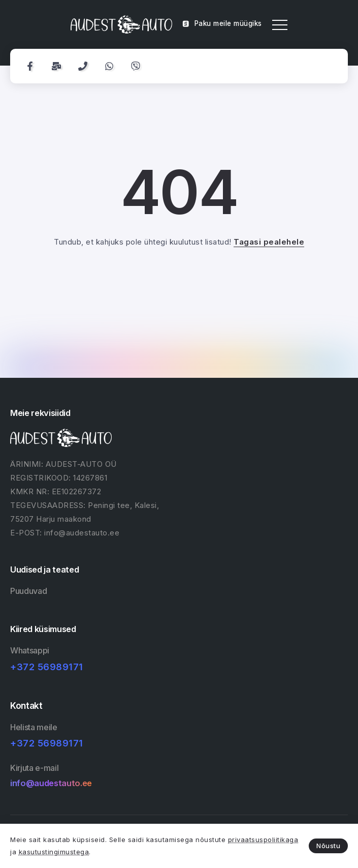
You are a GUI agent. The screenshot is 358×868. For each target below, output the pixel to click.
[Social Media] (30, 66)
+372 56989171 (47, 667)
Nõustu (328, 846)
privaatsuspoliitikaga (263, 840)
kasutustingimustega (54, 852)
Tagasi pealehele (269, 242)
